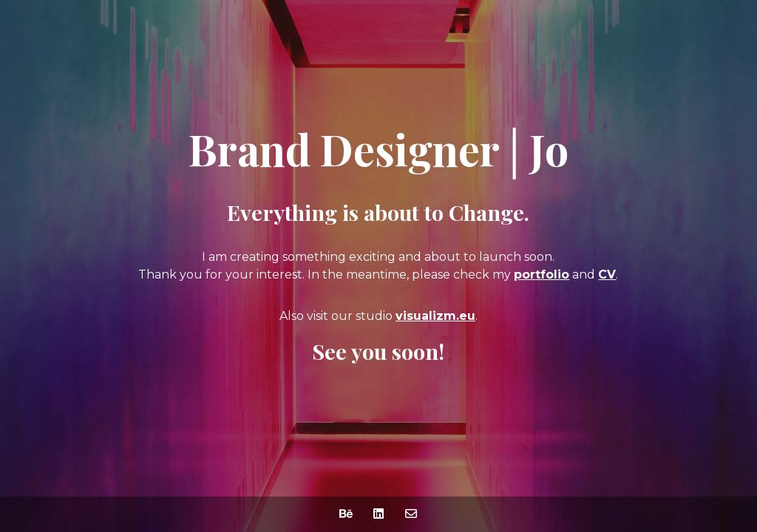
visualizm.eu (435, 316)
